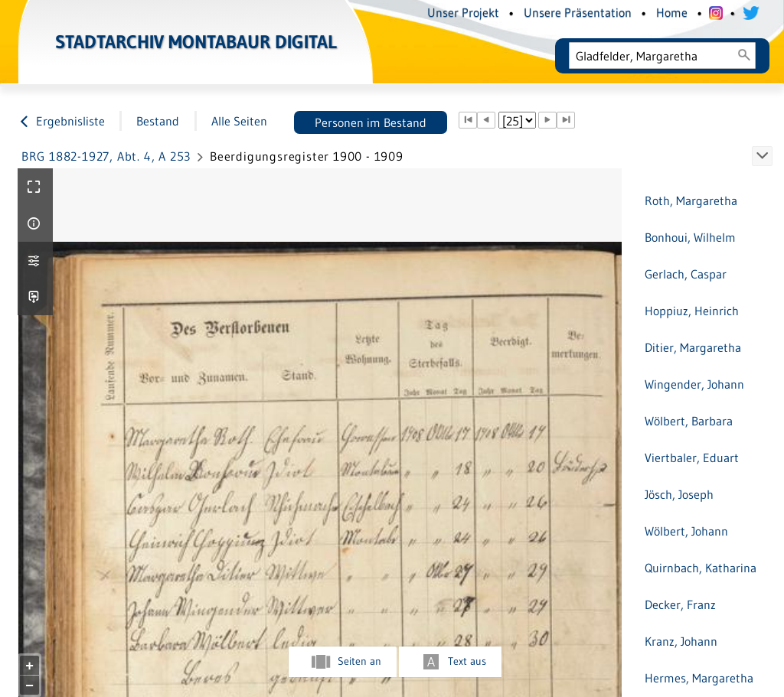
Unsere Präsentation (578, 12)
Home (672, 12)
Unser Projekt (463, 12)
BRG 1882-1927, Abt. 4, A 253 (106, 156)
